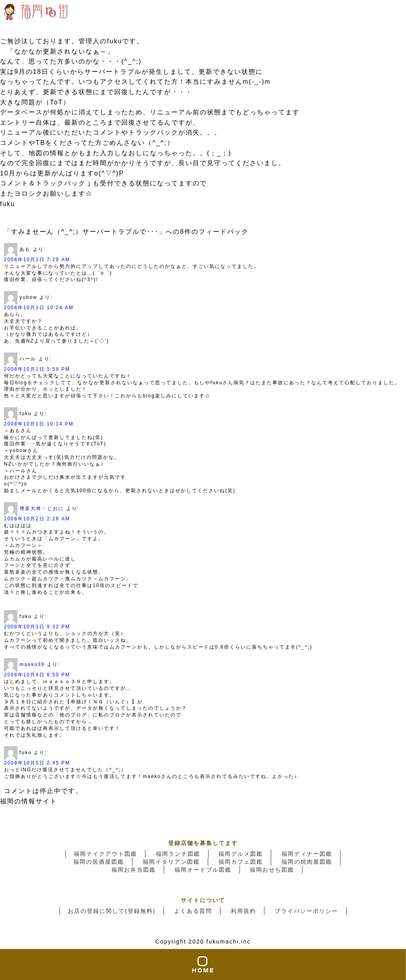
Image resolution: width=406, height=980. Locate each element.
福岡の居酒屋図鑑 (99, 862)
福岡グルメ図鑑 (241, 854)
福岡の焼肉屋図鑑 (307, 862)
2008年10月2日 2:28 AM (37, 519)
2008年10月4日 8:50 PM (37, 675)
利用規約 (243, 911)
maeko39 (32, 665)
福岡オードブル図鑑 (203, 870)
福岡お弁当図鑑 (134, 870)
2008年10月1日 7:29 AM (37, 260)
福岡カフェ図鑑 (241, 862)
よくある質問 (193, 911)
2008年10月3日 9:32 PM (37, 627)
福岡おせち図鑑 (272, 870)
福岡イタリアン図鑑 (171, 862)
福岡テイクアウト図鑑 (105, 854)
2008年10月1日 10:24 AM (39, 308)
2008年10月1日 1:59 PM (37, 369)
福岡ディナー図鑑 (307, 854)
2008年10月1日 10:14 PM (39, 424)
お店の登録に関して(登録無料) (112, 911)
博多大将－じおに (42, 508)
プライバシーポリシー (306, 911)
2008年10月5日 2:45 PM (37, 763)
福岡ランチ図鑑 (178, 854)
